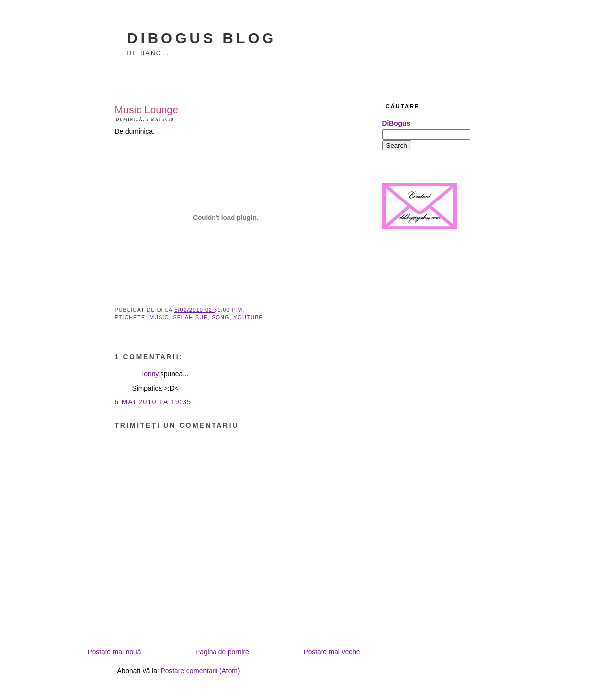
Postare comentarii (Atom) (201, 671)
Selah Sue (190, 317)
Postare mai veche (331, 652)
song (220, 317)
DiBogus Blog (202, 38)
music (159, 317)
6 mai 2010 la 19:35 (153, 402)
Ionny (151, 374)
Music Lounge (147, 110)
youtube (248, 317)
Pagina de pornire (222, 652)
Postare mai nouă (114, 652)
